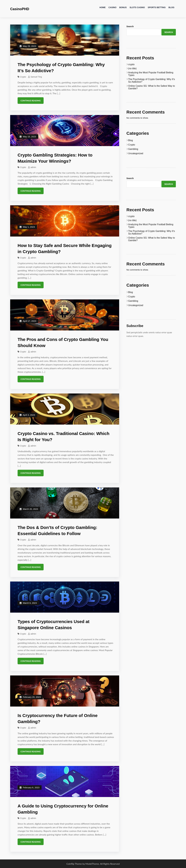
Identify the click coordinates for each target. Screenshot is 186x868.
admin (33, 167)
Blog (171, 7)
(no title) (132, 68)
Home (103, 7)
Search (130, 26)
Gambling (133, 149)
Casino (112, 7)
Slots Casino (137, 7)
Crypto (23, 77)
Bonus (123, 7)
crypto (131, 64)
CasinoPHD (20, 9)
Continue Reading (31, 101)
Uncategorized (136, 153)
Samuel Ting (36, 77)
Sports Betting (157, 7)
